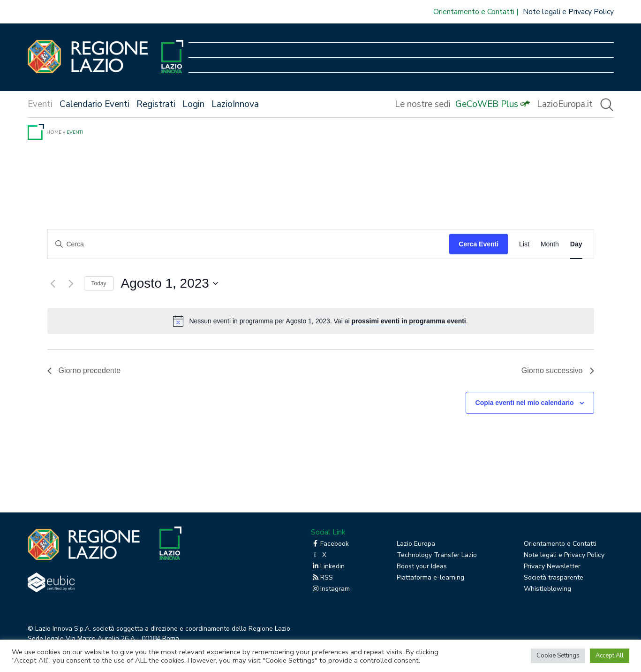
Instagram (330, 589)
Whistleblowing (547, 589)
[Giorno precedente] (53, 283)
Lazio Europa (416, 544)
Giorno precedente (84, 370)
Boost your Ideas (422, 566)
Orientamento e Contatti (474, 12)
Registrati (156, 104)
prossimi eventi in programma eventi (408, 321)
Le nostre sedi (423, 104)
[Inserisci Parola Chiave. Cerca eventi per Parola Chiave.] (249, 244)
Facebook (330, 544)
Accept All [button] (610, 656)
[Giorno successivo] (71, 283)
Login (193, 104)
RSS (322, 577)
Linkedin (328, 566)
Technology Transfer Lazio (437, 555)
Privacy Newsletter (552, 566)
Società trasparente (554, 577)
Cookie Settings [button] (558, 656)
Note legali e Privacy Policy (568, 12)
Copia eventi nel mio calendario (525, 403)
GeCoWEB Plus (487, 104)
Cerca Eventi (479, 244)
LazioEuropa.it (565, 104)
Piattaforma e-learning (430, 577)
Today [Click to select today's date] (99, 283)
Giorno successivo (558, 370)
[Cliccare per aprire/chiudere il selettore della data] (170, 283)
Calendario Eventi (94, 104)
